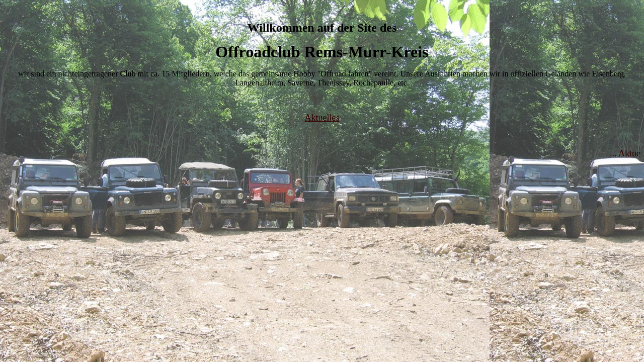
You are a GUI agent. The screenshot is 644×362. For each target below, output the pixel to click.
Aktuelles (322, 118)
